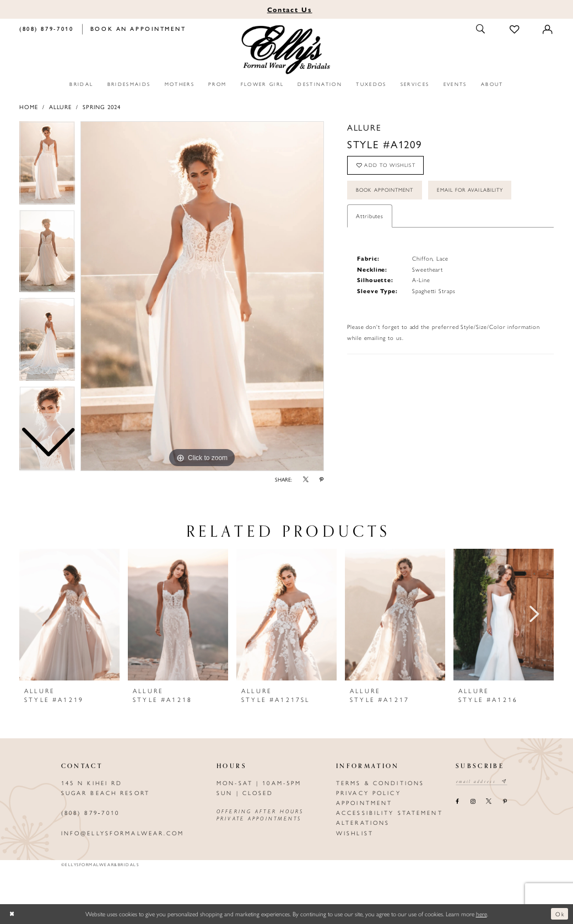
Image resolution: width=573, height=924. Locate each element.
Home (29, 107)
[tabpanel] (202, 296)
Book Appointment (387, 192)
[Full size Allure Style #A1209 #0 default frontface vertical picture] (202, 296)
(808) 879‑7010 (90, 812)
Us (290, 9)
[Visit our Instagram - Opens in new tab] (472, 802)
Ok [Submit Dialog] (560, 914)
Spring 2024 (101, 107)
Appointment (364, 803)
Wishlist (355, 833)
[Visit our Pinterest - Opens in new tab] (505, 802)
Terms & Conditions (380, 783)
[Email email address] (483, 782)
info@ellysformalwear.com (123, 833)
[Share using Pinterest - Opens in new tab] (322, 480)
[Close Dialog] (12, 914)
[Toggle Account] (548, 29)
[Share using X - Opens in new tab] (306, 480)
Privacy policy (369, 793)
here (482, 914)
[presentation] (69, 615)
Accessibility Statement (390, 812)
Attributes (370, 219)
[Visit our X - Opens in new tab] (489, 802)
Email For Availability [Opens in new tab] (479, 192)
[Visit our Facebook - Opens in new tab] (458, 802)
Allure (61, 107)
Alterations (363, 822)
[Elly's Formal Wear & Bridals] (287, 50)
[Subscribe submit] (507, 782)
